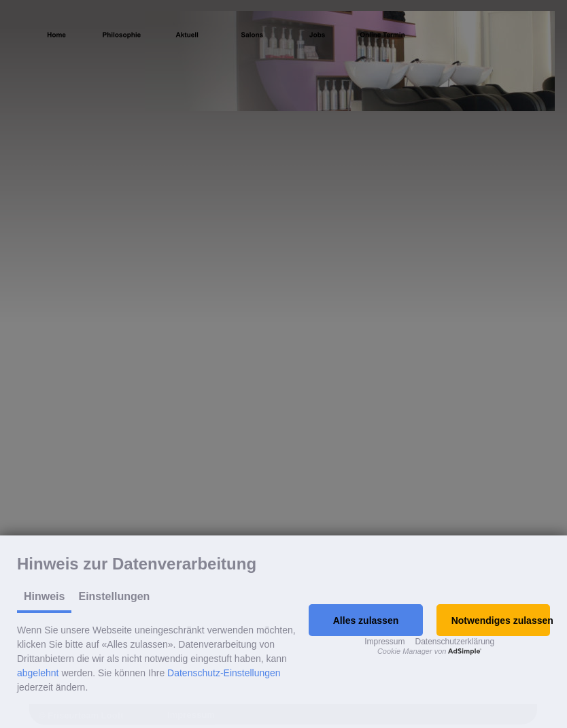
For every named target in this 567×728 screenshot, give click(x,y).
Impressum (384, 642)
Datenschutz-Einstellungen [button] (224, 673)
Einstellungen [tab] (114, 596)
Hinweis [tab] (44, 596)
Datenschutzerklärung (454, 642)
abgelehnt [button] (38, 673)
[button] (365, 620)
